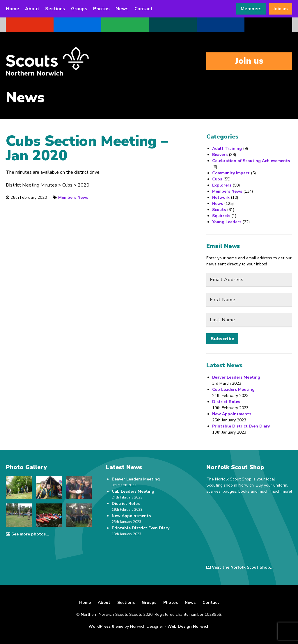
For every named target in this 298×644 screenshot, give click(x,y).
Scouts (219, 210)
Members (251, 9)
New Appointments (232, 414)
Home (13, 9)
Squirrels (221, 216)
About (32, 9)
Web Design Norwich (188, 626)
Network (221, 197)
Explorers (222, 185)
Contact (143, 9)
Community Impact (231, 173)
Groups (79, 9)
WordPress (100, 626)
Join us (281, 9)
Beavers (220, 155)
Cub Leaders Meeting (233, 390)
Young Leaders (227, 222)
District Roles (226, 402)
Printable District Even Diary (241, 426)
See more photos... (28, 534)
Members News (73, 197)
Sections (55, 9)
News (122, 9)
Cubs (217, 179)
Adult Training (227, 149)
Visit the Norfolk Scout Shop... (240, 567)
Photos (101, 9)
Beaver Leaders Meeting (236, 377)
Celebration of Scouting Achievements (251, 161)
